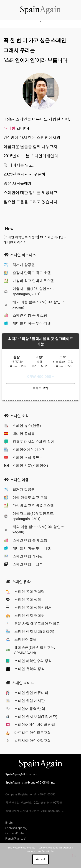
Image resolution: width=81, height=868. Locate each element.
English (10, 823)
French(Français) (16, 839)
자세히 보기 (40, 388)
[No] (75, 856)
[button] (40, 23)
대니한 (9, 128)
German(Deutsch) (16, 833)
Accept (41, 859)
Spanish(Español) (16, 828)
